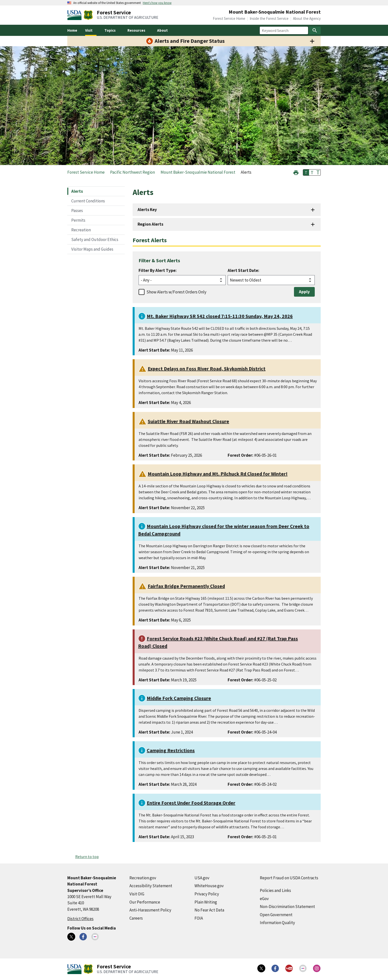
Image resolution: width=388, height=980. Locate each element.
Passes (77, 211)
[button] (296, 172)
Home (72, 30)
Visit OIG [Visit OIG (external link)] (137, 894)
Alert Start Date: (243, 270)
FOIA (199, 918)
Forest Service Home (229, 18)
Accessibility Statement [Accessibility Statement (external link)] (151, 886)
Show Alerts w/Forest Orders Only (176, 292)
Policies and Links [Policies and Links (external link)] (275, 890)
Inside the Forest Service (269, 18)
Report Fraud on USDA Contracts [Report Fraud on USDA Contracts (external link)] (289, 878)
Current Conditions (88, 201)
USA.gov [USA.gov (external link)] (202, 878)
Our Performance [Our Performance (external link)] (145, 902)
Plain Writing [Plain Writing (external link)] (206, 902)
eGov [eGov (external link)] (264, 899)
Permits (78, 220)
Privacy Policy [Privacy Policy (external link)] (207, 894)
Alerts (77, 191)
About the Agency (307, 18)
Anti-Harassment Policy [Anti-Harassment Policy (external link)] (150, 910)
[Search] (315, 30)
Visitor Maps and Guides (92, 249)
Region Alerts (150, 224)
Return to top (87, 857)
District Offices (80, 919)
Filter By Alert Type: (158, 270)
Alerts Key (147, 210)
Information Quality (277, 923)
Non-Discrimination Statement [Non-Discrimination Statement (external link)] (287, 907)
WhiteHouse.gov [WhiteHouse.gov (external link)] (209, 886)
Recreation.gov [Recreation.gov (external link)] (143, 878)
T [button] (306, 172)
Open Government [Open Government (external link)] (276, 915)
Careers (136, 918)
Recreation (81, 230)
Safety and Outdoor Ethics (95, 239)
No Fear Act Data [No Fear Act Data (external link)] (209, 910)
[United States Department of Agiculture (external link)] (75, 15)
